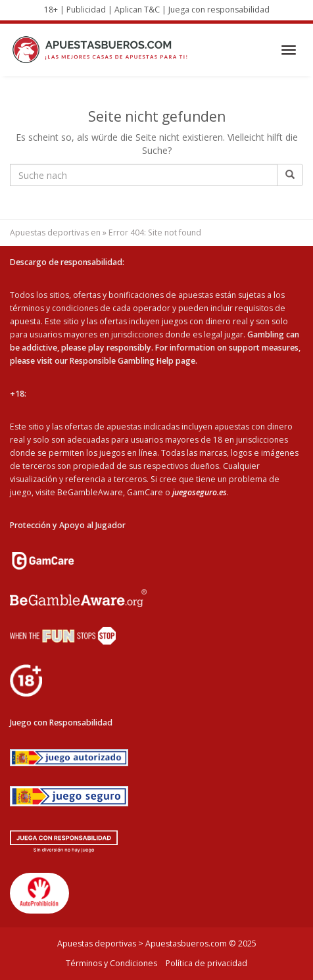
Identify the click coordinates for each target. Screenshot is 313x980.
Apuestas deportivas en (55, 233)
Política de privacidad (206, 963)
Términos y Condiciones (111, 963)
